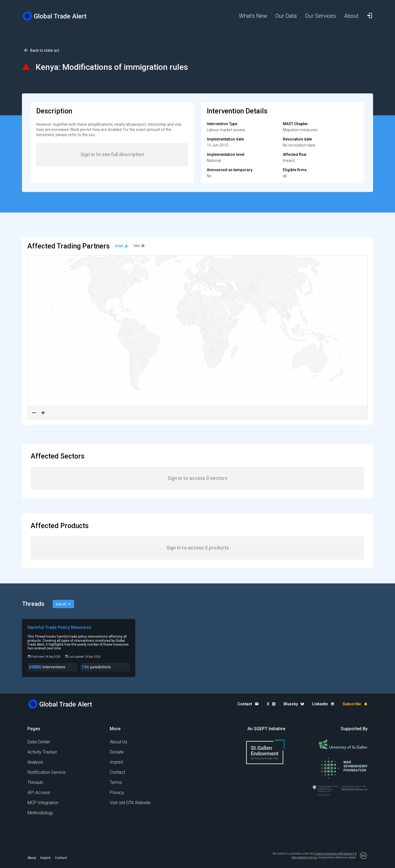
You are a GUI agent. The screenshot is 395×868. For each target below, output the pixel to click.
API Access (39, 793)
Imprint (116, 762)
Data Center (39, 742)
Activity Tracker (42, 752)
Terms (116, 782)
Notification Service (46, 772)
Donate (117, 752)
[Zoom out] (34, 413)
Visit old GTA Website (130, 803)
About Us (119, 742)
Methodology (40, 813)
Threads (35, 782)
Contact (117, 772)
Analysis (35, 762)
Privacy (117, 793)
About (32, 858)
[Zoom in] (43, 413)
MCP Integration (43, 803)
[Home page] (59, 16)
